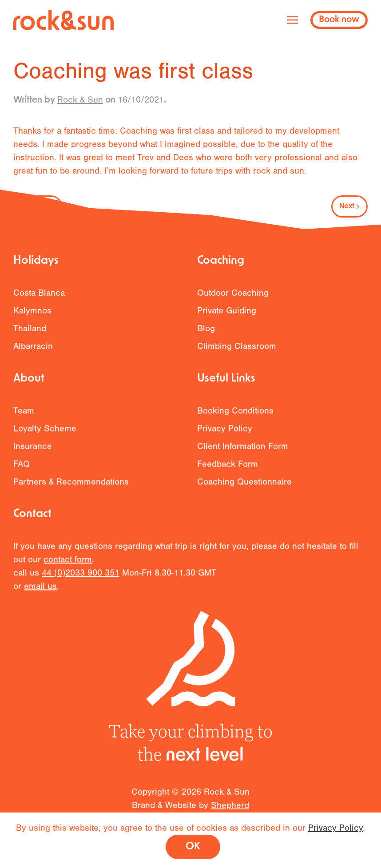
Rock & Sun (80, 100)
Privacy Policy (225, 433)
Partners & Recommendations (71, 486)
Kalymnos (32, 311)
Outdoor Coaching (233, 293)
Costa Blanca (39, 293)
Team (24, 415)
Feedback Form (228, 469)
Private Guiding (227, 311)
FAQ (22, 469)
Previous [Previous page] (38, 206)
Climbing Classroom (237, 346)
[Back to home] (63, 20)
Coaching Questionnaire (244, 486)
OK (193, 847)
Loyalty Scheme (45, 433)
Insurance (33, 451)
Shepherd (230, 811)
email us (40, 591)
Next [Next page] (349, 206)
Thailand (30, 328)
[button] (293, 20)
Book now (339, 20)
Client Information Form (243, 451)
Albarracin (33, 346)
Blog (206, 328)
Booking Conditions (235, 415)
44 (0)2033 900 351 (81, 577)
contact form (68, 564)
